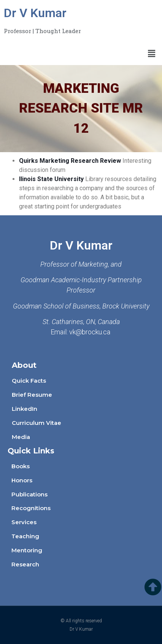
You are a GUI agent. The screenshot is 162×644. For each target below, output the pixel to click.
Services (24, 522)
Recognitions (31, 508)
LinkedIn (25, 409)
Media (21, 437)
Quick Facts (29, 381)
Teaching (25, 536)
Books (21, 466)
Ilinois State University (51, 179)
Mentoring (27, 550)
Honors (22, 480)
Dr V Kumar (35, 13)
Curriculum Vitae (37, 423)
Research (25, 564)
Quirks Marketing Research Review (70, 161)
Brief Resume (32, 395)
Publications (29, 494)
